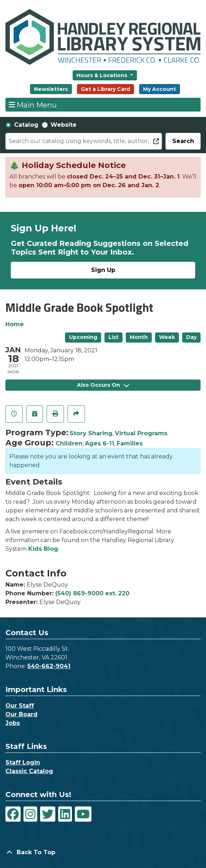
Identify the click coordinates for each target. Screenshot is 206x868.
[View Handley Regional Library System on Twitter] (48, 814)
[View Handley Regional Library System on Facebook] (13, 814)
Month (139, 337)
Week (167, 337)
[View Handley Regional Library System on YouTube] (83, 814)
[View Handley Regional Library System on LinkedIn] (65, 814)
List (113, 337)
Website (64, 125)
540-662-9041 (49, 666)
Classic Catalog (29, 771)
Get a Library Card (106, 89)
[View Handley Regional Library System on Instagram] (30, 814)
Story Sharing (91, 433)
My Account (160, 89)
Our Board (22, 714)
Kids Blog (43, 549)
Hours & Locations (103, 75)
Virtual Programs (141, 433)
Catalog (26, 125)
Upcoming (83, 337)
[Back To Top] (103, 852)
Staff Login (23, 762)
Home (15, 324)
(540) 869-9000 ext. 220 (92, 593)
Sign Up (103, 270)
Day (191, 337)
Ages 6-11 (100, 443)
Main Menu (33, 105)
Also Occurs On (103, 385)
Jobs (13, 723)
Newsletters (51, 89)
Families (130, 443)
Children (69, 443)
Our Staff (20, 706)
